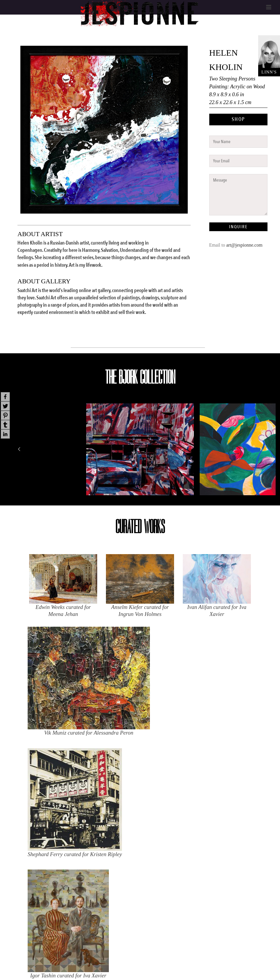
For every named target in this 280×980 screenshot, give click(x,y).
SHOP (238, 119)
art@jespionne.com (244, 245)
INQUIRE (238, 227)
